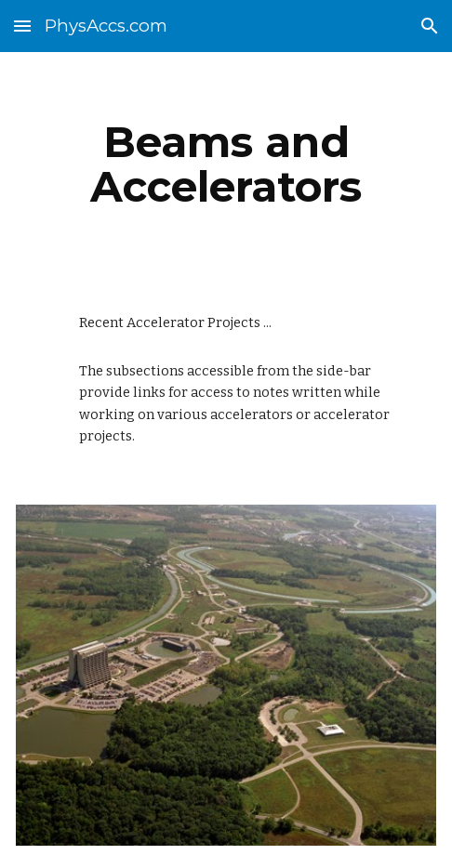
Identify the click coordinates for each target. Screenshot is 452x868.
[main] (226, 164)
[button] (22, 26)
